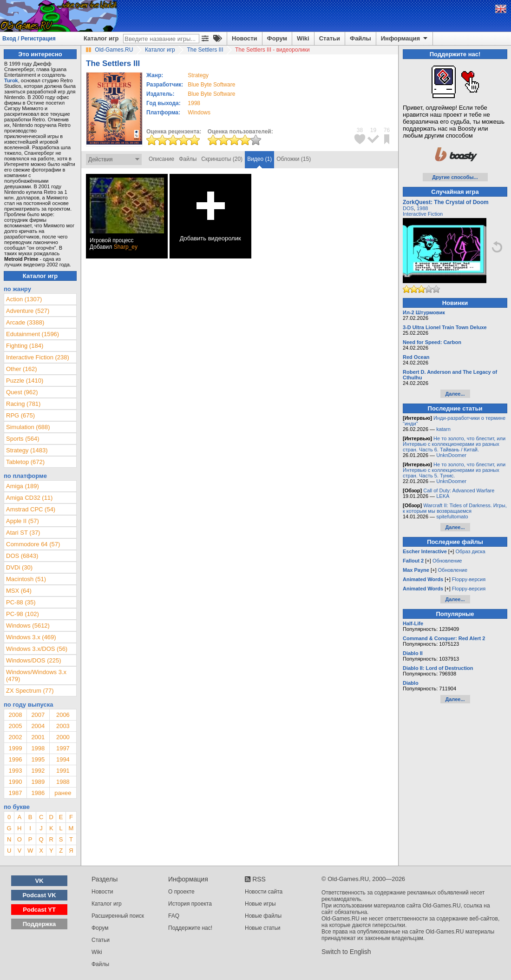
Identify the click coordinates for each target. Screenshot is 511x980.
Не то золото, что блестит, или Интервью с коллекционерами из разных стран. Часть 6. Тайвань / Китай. (454, 444)
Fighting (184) (25, 346)
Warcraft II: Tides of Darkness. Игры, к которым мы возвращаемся (455, 508)
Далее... (455, 394)
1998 (194, 103)
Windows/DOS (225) (33, 660)
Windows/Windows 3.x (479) (36, 675)
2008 (15, 715)
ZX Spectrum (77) (30, 691)
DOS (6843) (22, 556)
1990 (15, 782)
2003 (63, 726)
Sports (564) (23, 439)
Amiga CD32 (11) (29, 498)
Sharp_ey (126, 247)
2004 (38, 726)
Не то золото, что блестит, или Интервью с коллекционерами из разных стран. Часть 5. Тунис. (454, 470)
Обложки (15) (294, 159)
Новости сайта (264, 892)
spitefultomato (452, 516)
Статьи (330, 38)
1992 (38, 771)
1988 (63, 782)
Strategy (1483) (27, 450)
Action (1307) (24, 299)
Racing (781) (23, 404)
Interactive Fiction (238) (38, 357)
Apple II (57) (23, 521)
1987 (15, 793)
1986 (38, 793)
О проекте (181, 892)
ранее (63, 793)
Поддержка (39, 924)
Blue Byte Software (211, 85)
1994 (63, 759)
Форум (277, 38)
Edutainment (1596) (33, 334)
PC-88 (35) (21, 602)
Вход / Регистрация (29, 39)
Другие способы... (455, 177)
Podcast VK (39, 895)
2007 (38, 715)
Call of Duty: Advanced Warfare (459, 490)
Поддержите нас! (190, 928)
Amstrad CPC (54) (31, 509)
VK (39, 881)
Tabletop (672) (25, 462)
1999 (15, 748)
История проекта (190, 904)
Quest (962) (22, 392)
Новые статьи (263, 928)
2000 (63, 737)
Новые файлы (263, 916)
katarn (443, 429)
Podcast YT (39, 910)
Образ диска (470, 551)
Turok (11, 80)
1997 (63, 748)
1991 (63, 771)
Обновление (447, 561)
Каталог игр (101, 38)
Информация (405, 39)
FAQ (174, 916)
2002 (15, 737)
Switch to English (346, 952)
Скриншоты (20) (222, 159)
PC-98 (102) (23, 614)
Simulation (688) (28, 427)
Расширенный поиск (118, 916)
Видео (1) (259, 159)
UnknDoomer (451, 455)
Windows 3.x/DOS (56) (37, 649)
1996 (15, 759)
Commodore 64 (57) (33, 544)
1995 (38, 759)
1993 (15, 771)
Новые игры (260, 904)
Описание (161, 159)
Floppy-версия (469, 579)
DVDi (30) (19, 567)
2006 (63, 715)
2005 (15, 726)
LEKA (443, 496)
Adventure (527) (28, 311)
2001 (38, 737)
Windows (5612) (28, 626)
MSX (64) (19, 591)
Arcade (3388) (25, 322)
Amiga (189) (23, 486)
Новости (245, 38)
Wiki (303, 38)
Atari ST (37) (23, 533)
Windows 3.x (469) (31, 637)
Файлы (360, 38)
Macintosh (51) (26, 579)
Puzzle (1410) (25, 381)
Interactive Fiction (423, 214)
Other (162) (21, 369)
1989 (38, 782)
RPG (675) (20, 415)
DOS (408, 208)
